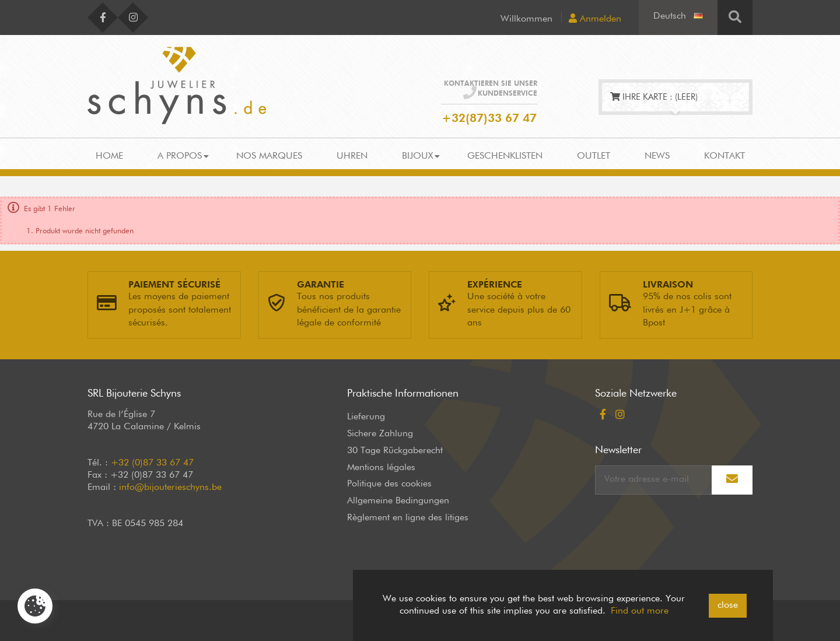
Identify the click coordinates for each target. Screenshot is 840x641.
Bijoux (417, 156)
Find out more (640, 611)
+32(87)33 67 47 (489, 118)
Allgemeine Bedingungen (398, 501)
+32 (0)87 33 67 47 (152, 463)
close (728, 605)
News (657, 156)
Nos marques (269, 156)
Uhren (352, 156)
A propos (180, 156)
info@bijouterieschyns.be (170, 488)
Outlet (594, 156)
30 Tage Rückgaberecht (395, 451)
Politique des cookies (389, 484)
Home (109, 156)
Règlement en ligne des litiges (408, 518)
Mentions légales (381, 468)
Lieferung (366, 417)
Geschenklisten (505, 156)
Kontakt (724, 156)
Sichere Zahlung (380, 434)
